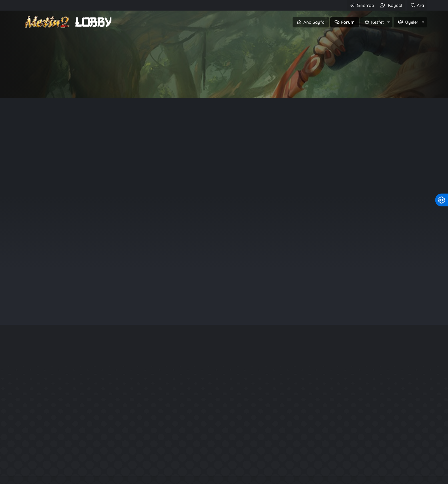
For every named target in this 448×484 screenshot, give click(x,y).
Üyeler (412, 22)
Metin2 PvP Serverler (133, 464)
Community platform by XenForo (224, 452)
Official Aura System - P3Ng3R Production (351, 425)
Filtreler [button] (410, 146)
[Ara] (417, 5)
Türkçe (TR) (35, 481)
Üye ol (248, 85)
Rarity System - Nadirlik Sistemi (339, 415)
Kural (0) (119, 126)
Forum (348, 22)
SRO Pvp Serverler (250, 464)
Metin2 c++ (175, 464)
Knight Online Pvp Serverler (308, 464)
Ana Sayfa (314, 22)
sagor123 (378, 239)
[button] (388, 22)
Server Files (209, 464)
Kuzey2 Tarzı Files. (323, 436)
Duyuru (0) (91, 126)
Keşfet (377, 22)
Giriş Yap (200, 85)
